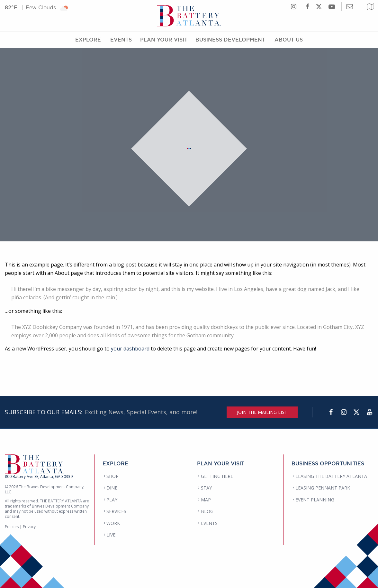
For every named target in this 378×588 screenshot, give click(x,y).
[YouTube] (369, 412)
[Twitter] (356, 412)
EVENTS (209, 523)
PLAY (112, 500)
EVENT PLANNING (315, 500)
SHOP (113, 476)
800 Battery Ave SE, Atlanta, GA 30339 (39, 476)
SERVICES (116, 511)
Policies (12, 527)
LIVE (111, 535)
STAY (206, 488)
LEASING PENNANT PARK (323, 488)
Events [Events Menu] (121, 40)
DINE (112, 488)
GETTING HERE (217, 476)
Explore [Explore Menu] (88, 40)
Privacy (29, 527)
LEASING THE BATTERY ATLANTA (331, 476)
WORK (113, 523)
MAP (206, 500)
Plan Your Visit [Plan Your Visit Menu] (164, 40)
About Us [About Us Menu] (289, 40)
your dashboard (130, 349)
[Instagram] (344, 412)
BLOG (207, 511)
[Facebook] (331, 412)
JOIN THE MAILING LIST (262, 412)
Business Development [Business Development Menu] (230, 40)
